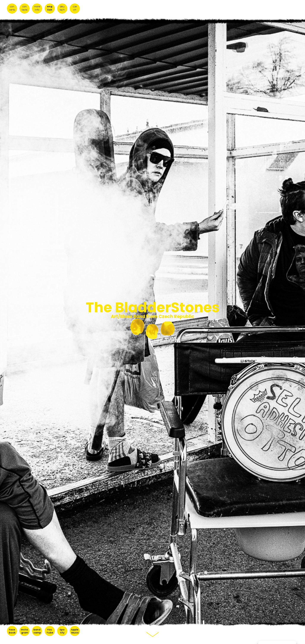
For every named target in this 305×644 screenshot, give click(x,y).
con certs (12, 8)
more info (37, 8)
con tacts (25, 8)
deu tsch (62, 8)
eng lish (50, 8)
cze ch (75, 8)
